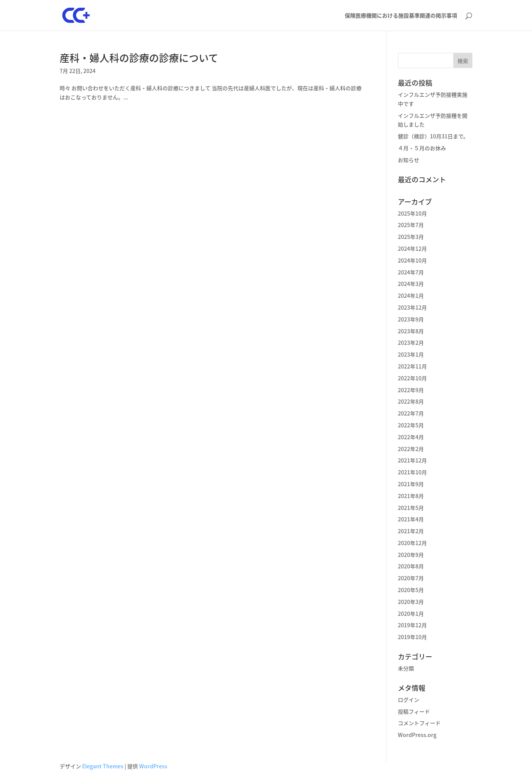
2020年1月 (411, 614)
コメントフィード (419, 723)
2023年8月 (411, 331)
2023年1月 (411, 354)
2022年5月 (411, 425)
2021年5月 (411, 508)
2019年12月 (412, 625)
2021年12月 (412, 460)
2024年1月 (411, 295)
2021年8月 (411, 496)
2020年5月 (411, 590)
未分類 (406, 668)
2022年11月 (412, 366)
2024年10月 (412, 260)
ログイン (409, 700)
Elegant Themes (103, 766)
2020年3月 (411, 602)
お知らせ (409, 160)
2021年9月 (411, 484)
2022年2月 (411, 449)
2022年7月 (411, 413)
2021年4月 (411, 519)
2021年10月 (412, 472)
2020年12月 (412, 543)
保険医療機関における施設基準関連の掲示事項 (401, 16)
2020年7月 (411, 578)
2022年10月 (412, 378)
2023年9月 (411, 319)
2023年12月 (412, 307)
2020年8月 (411, 566)
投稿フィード (414, 711)
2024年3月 (411, 284)
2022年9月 (411, 390)
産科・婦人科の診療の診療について (139, 58)
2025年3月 (411, 237)
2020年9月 (411, 555)
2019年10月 (412, 637)
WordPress (153, 766)
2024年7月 (411, 272)
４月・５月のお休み (422, 148)
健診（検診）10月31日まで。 (433, 136)
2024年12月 (412, 248)
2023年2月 (411, 342)
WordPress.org (417, 735)
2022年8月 (411, 401)
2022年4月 (411, 437)
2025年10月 (412, 213)
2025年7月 (411, 225)
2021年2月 (411, 531)
